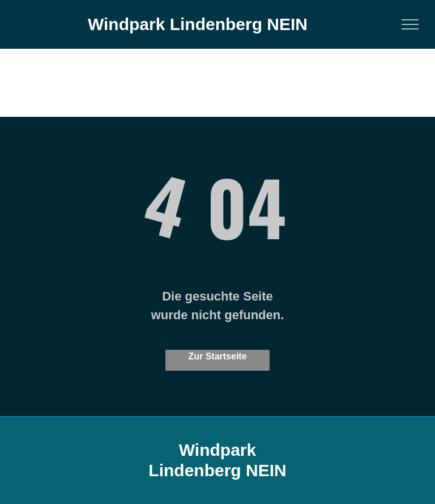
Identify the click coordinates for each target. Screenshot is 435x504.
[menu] (410, 24)
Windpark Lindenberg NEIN (198, 24)
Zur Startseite (217, 356)
